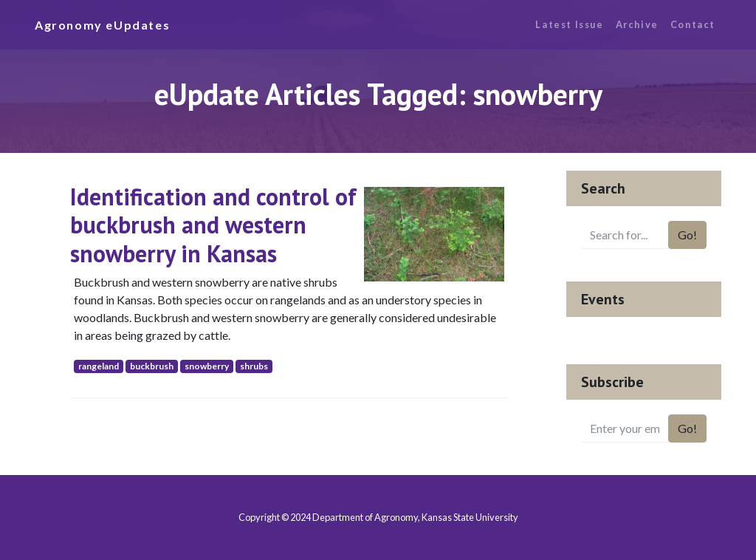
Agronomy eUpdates (102, 25)
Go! (687, 235)
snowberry (207, 366)
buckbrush (152, 366)
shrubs (254, 366)
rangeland (99, 366)
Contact (693, 24)
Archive (637, 24)
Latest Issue (569, 24)
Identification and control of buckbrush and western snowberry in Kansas (213, 225)
